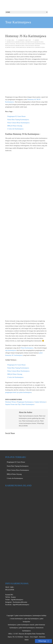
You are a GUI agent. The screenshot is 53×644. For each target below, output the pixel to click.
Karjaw (13, 597)
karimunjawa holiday (40, 615)
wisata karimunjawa (17, 619)
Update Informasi (40, 402)
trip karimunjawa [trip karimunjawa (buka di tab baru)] (11, 350)
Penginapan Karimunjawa (15, 46)
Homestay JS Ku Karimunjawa (26, 36)
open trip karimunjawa (32, 619)
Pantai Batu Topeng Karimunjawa (18, 120)
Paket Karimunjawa (28, 404)
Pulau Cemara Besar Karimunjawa (18, 123)
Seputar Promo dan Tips (13, 404)
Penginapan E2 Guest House (17, 116)
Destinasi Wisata (11, 402)
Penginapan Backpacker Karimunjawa (30, 44)
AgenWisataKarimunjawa (21, 605)
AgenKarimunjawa (17, 600)
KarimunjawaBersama (20, 602)
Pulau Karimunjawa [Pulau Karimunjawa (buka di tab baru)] (27, 348)
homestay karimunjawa (16, 42)
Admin (37, 40)
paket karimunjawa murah (26, 625)
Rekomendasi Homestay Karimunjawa (31, 47)
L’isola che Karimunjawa (15, 129)
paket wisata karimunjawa (23, 615)
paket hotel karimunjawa (27, 628)
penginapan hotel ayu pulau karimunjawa (18, 392)
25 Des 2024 (10, 40)
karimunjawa (12, 625)
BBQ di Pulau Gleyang (15, 126)
